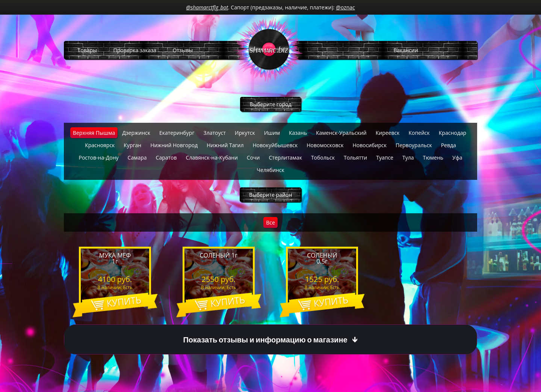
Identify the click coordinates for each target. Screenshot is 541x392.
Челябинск (270, 170)
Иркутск (245, 133)
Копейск (419, 133)
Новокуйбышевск (275, 145)
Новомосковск (325, 145)
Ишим (272, 133)
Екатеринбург (177, 133)
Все (270, 222)
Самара (137, 158)
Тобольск (323, 158)
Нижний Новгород (174, 145)
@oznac (345, 7)
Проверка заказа (135, 50)
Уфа (457, 158)
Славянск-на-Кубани (212, 158)
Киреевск (388, 133)
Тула (408, 158)
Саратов (166, 158)
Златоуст (214, 133)
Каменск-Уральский (341, 133)
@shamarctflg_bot (207, 7)
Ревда (449, 145)
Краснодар (453, 133)
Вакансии (406, 50)
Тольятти (355, 158)
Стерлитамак (285, 158)
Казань (298, 133)
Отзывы (183, 50)
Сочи (253, 158)
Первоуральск (414, 145)
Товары (87, 50)
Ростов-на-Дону (98, 158)
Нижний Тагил (225, 145)
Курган (132, 145)
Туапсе (385, 158)
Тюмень (433, 158)
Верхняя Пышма (94, 133)
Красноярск (100, 145)
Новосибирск (369, 145)
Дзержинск (136, 133)
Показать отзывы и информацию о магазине (265, 340)
